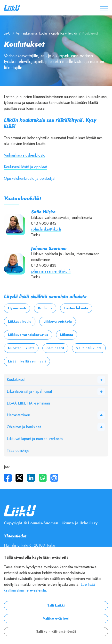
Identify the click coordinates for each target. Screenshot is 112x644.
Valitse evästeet (56, 619)
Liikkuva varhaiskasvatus (28, 335)
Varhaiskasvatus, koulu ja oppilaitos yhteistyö (46, 33)
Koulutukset (16, 380)
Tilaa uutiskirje (18, 451)
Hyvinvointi (17, 308)
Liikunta (67, 335)
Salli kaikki (56, 605)
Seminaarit (55, 348)
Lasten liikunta (76, 308)
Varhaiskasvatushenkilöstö (25, 155)
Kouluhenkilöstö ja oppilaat (25, 167)
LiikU (7, 33)
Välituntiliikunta (89, 348)
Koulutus (45, 308)
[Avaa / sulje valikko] (104, 8)
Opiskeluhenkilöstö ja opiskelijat (30, 179)
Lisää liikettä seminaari (27, 361)
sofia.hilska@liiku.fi (46, 229)
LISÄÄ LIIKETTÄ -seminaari (28, 403)
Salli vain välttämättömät (56, 632)
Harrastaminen (18, 415)
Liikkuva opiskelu (58, 322)
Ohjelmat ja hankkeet (24, 427)
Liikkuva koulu (20, 322)
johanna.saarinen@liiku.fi (51, 271)
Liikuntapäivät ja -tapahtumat (29, 391)
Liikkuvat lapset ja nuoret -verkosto (35, 439)
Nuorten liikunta (21, 348)
